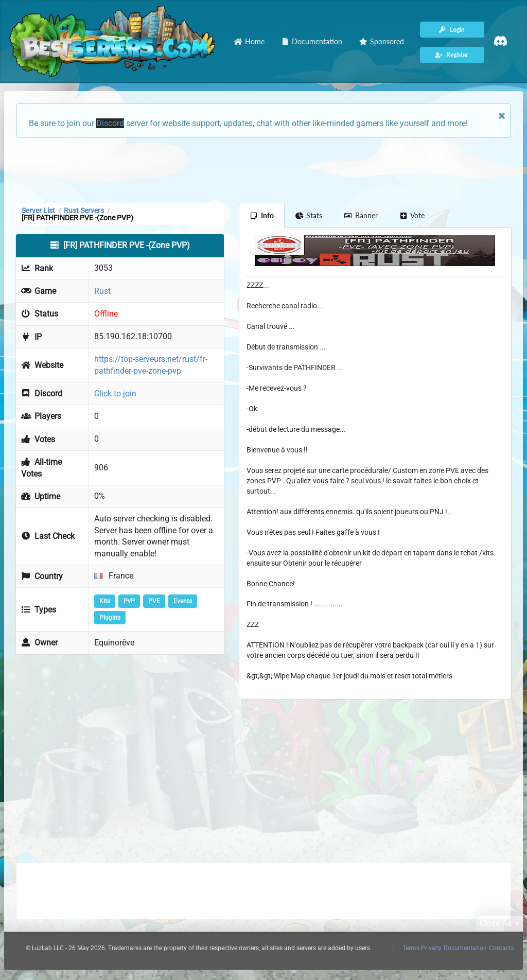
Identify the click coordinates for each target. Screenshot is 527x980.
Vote (412, 215)
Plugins (110, 618)
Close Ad (501, 923)
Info (262, 215)
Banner (361, 215)
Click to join (115, 393)
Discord (110, 123)
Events (183, 601)
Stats (309, 215)
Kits (105, 601)
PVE (154, 601)
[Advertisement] (263, 169)
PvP (129, 601)
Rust (102, 291)
